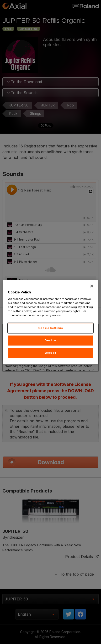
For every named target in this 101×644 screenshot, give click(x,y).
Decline (50, 340)
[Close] (92, 286)
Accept (50, 352)
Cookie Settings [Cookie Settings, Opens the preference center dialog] (51, 328)
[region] (51, 322)
